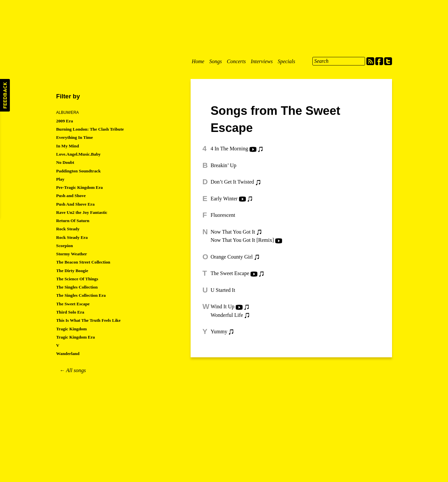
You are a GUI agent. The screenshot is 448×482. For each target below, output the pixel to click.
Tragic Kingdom (72, 329)
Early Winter (224, 199)
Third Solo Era (70, 312)
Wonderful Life (227, 315)
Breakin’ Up (224, 165)
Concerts (236, 61)
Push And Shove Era (76, 204)
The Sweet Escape (230, 273)
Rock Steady (68, 229)
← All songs (73, 370)
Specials (286, 61)
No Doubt (65, 162)
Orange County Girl (232, 257)
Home (198, 61)
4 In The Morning (229, 149)
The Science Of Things (77, 279)
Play (60, 179)
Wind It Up (223, 306)
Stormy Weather (72, 254)
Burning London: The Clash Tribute (90, 129)
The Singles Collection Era (81, 295)
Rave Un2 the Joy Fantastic (82, 212)
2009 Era (65, 121)
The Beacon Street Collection (83, 262)
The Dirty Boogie (72, 271)
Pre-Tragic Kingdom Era (80, 187)
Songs (216, 61)
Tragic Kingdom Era (76, 337)
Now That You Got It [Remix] (242, 240)
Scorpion (65, 246)
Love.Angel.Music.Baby (79, 154)
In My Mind (68, 146)
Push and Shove (71, 196)
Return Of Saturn (73, 221)
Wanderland (68, 354)
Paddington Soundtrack (79, 171)
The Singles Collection (77, 287)
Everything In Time (75, 137)
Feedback (5, 95)
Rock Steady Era (72, 237)
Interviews (262, 61)
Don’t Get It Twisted (232, 182)
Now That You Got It (233, 232)
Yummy (219, 331)
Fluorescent (223, 215)
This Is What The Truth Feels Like (89, 320)
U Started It (223, 290)
